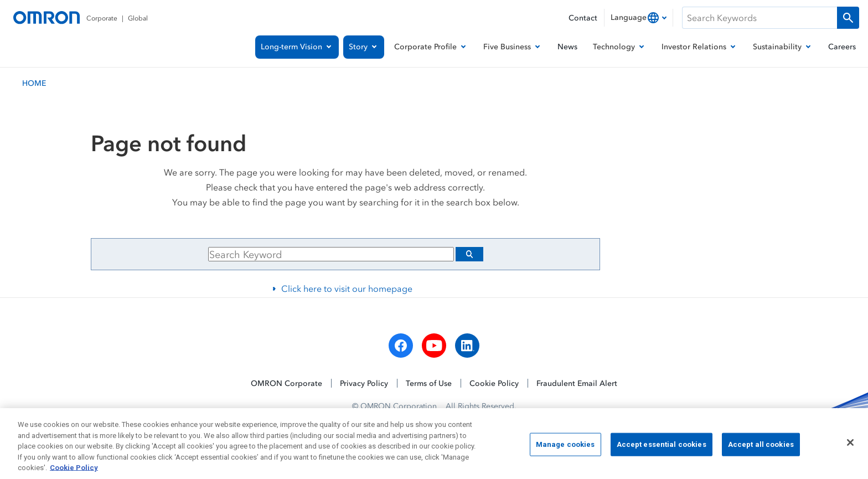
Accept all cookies (761, 449)
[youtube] (434, 346)
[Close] (850, 447)
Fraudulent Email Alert (577, 383)
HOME (34, 83)
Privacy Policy (364, 383)
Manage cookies (565, 449)
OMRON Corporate (286, 383)
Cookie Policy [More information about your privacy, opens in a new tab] (74, 473)
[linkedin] (467, 346)
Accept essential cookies (662, 449)
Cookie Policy (494, 383)
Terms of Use (429, 383)
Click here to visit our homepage (347, 289)
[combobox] (639, 18)
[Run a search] (848, 18)
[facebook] (401, 346)
